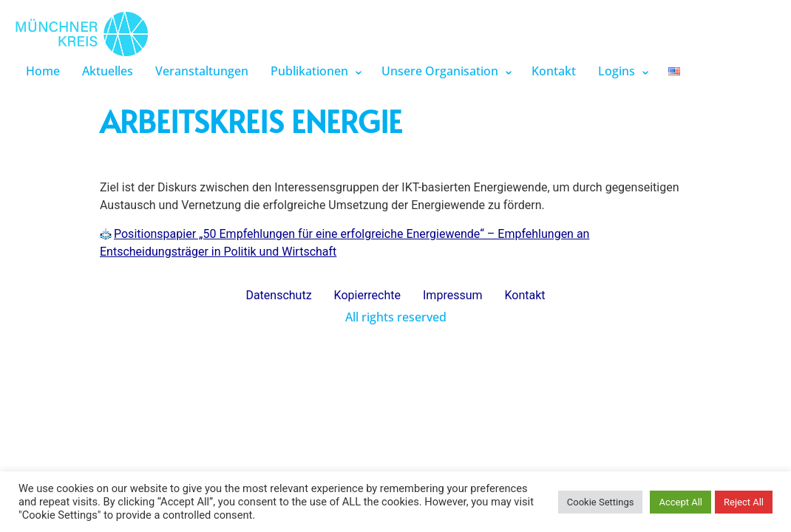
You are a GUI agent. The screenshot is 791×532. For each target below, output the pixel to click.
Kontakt (554, 71)
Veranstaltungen (202, 71)
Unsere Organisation (440, 71)
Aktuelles (108, 71)
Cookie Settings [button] (601, 502)
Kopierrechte (367, 295)
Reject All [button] (744, 502)
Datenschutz (278, 295)
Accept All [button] (680, 502)
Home (43, 71)
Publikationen (309, 71)
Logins (617, 71)
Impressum (453, 295)
